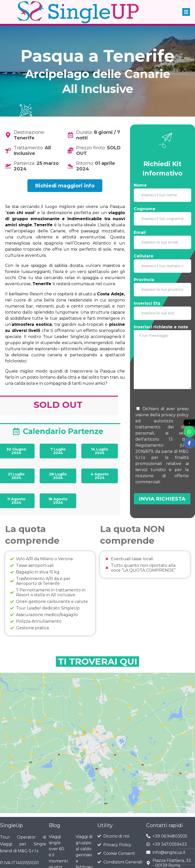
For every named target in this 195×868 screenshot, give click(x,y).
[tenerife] (97, 711)
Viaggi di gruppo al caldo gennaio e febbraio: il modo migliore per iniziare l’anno (84, 803)
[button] (186, 9)
